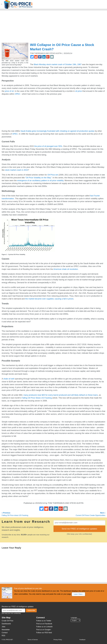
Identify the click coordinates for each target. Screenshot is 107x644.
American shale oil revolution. (66, 269)
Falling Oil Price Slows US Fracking (37, 398)
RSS (3, 636)
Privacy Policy (58, 640)
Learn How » (78, 594)
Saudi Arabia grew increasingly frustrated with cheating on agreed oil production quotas (57, 131)
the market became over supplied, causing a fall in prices (49, 299)
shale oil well (9, 379)
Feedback (82, 640)
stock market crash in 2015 (17, 170)
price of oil (9, 91)
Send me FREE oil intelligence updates (79, 529)
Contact (5, 633)
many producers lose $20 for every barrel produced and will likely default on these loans (61, 395)
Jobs (4, 627)
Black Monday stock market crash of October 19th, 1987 (58, 64)
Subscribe (31, 610)
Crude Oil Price (7, 621)
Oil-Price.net (53, 175)
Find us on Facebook (44, 624)
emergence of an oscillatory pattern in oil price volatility (40, 181)
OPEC (17, 94)
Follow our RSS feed (44, 633)
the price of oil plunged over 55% (48, 146)
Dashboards (6, 624)
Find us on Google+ (44, 630)
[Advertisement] (41, 28)
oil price (78, 91)
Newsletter (6, 630)
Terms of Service (33, 640)
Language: (74, 618)
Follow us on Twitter (44, 621)
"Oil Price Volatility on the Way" (38, 178)
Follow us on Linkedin (44, 627)
